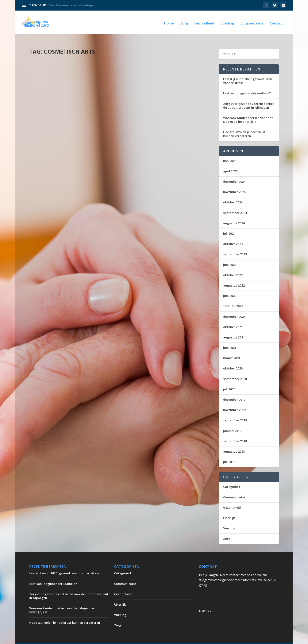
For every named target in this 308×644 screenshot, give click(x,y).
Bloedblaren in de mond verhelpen (72, 5)
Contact (276, 21)
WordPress (120, 639)
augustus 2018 (234, 443)
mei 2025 (230, 152)
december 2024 (234, 173)
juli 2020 (229, 380)
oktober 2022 (233, 266)
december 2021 (234, 308)
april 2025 (230, 162)
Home (169, 21)
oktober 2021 (233, 318)
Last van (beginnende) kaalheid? (247, 84)
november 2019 (234, 401)
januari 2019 (232, 422)
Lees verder (45, 114)
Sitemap (205, 602)
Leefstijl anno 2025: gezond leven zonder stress (248, 72)
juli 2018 (229, 453)
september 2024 (235, 204)
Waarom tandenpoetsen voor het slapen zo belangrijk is (248, 111)
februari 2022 (233, 297)
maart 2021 (232, 349)
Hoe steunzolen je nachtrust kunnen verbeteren (244, 125)
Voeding (227, 21)
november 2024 (234, 183)
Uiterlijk (85, 92)
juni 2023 (230, 256)
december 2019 (234, 391)
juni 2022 (230, 287)
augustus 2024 (234, 214)
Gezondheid (204, 21)
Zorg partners (252, 21)
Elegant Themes (64, 639)
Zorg (184, 21)
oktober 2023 (233, 235)
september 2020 (235, 370)
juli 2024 (229, 225)
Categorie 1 (232, 478)
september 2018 (235, 432)
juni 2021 (230, 339)
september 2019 (235, 411)
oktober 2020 (233, 359)
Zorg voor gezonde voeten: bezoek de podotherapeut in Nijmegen (249, 97)
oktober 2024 (233, 193)
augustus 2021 (234, 328)
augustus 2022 (234, 277)
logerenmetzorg (50, 92)
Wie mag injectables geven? (60, 85)
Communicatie (234, 488)
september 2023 (235, 245)
